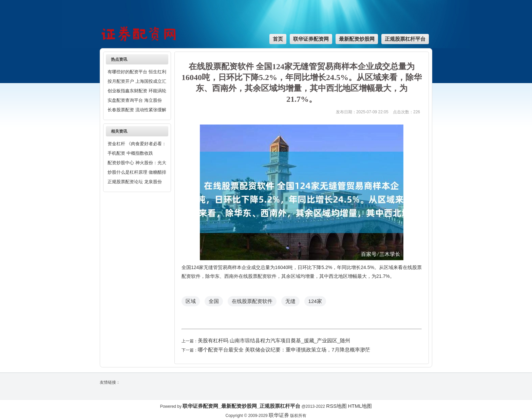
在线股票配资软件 (252, 301)
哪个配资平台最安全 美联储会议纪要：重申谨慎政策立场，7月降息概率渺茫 (284, 350)
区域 (191, 301)
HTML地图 (360, 406)
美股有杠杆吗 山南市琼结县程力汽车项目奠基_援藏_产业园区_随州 (274, 340)
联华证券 (279, 415)
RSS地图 (336, 406)
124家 (315, 301)
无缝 (290, 301)
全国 (214, 301)
